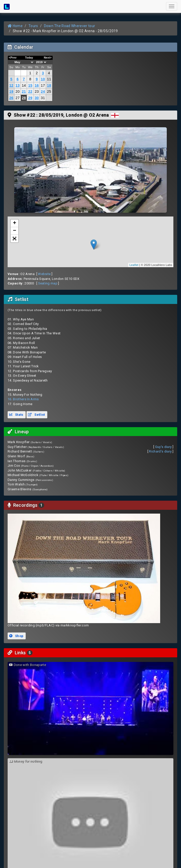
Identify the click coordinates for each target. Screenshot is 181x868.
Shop (16, 636)
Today (29, 58)
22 (30, 92)
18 (49, 85)
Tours (33, 26)
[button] (14, 239)
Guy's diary (163, 447)
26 (11, 98)
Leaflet (134, 265)
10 (43, 79)
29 (30, 98)
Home (15, 26)
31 (43, 98)
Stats (16, 415)
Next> (48, 58)
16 (37, 85)
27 (18, 98)
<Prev (13, 58)
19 (11, 92)
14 (24, 85)
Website (44, 274)
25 (49, 92)
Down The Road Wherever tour (70, 26)
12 (11, 85)
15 (30, 85)
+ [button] (15, 223)
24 (43, 92)
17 (43, 85)
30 (37, 98)
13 (18, 85)
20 (18, 92)
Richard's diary (160, 451)
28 (24, 98)
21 (24, 92)
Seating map (48, 283)
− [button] (15, 231)
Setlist (36, 415)
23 (37, 92)
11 (49, 79)
